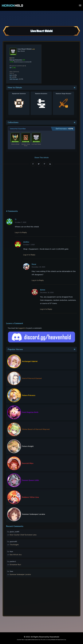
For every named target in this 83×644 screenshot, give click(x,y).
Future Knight (28, 446)
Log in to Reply (21, 232)
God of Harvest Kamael (32, 378)
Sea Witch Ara (16, 555)
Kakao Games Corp (36, 640)
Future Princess (29, 395)
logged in (22, 328)
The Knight (14, 545)
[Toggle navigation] (80, 5)
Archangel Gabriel (30, 361)
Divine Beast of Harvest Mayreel (36, 429)
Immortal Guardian (18, 129)
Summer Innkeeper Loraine (34, 514)
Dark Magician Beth (30, 412)
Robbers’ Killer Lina (30, 497)
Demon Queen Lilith (30, 480)
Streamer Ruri (15, 565)
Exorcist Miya (28, 463)
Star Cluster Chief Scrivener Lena (23, 534)
